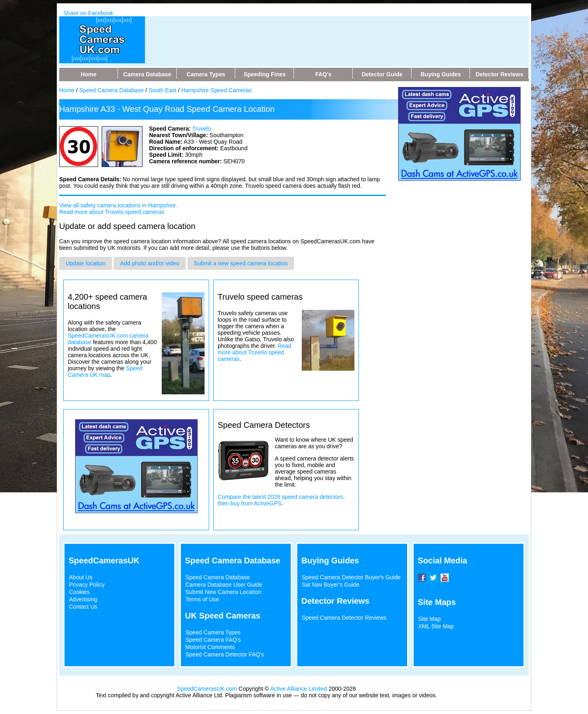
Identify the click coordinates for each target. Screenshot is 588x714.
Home (67, 90)
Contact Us (83, 607)
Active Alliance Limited (299, 689)
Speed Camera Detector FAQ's (225, 654)
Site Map (429, 619)
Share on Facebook (88, 13)
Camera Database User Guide (224, 585)
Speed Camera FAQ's (213, 640)
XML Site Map (436, 626)
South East (163, 90)
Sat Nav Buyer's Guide (331, 585)
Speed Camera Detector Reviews (344, 618)
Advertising (83, 599)
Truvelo (202, 129)
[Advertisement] (310, 35)
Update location (86, 263)
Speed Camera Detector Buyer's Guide (351, 577)
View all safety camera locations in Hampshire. (118, 205)
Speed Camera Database (111, 90)
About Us (81, 577)
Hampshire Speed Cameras (217, 90)
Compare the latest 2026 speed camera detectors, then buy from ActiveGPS (281, 500)
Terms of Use (202, 599)
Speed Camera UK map (105, 371)
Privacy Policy (87, 585)
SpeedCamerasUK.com (207, 689)
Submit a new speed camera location (241, 263)
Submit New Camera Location (223, 592)
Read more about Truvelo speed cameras (112, 212)
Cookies (79, 592)
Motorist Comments (210, 647)
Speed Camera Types (213, 632)
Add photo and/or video (150, 263)
